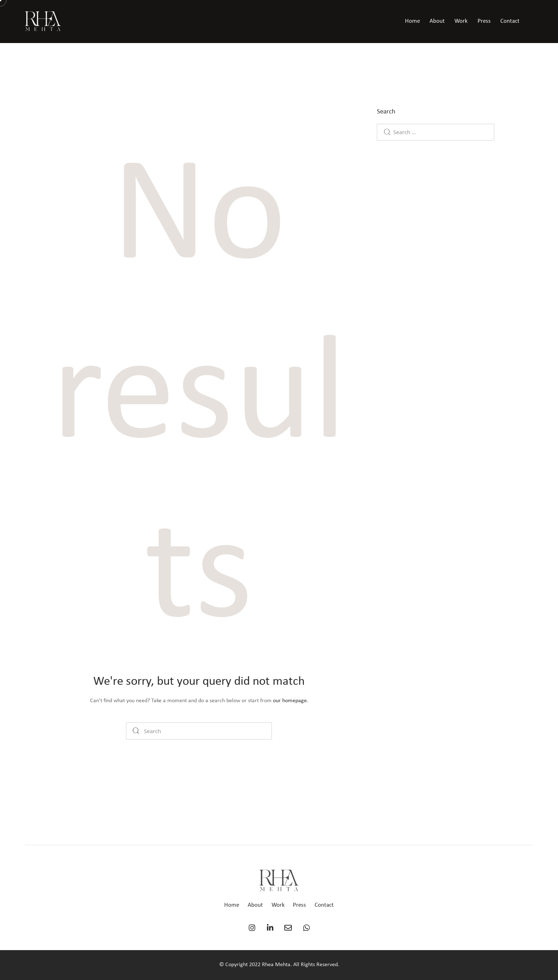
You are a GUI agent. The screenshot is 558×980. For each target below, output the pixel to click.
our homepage (290, 701)
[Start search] (136, 731)
